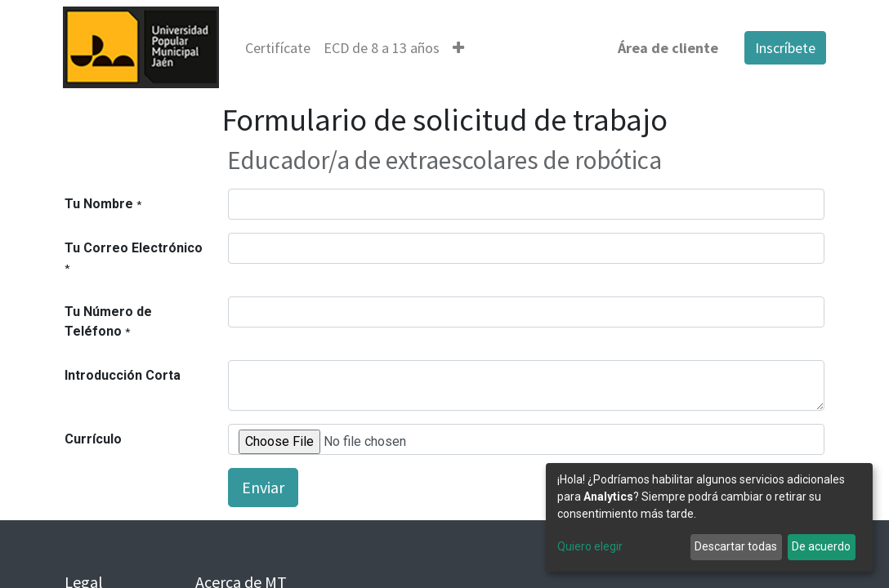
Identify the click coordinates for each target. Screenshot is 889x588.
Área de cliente (666, 48)
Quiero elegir (590, 546)
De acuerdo (821, 546)
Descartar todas (736, 546)
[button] (460, 48)
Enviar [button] (263, 487)
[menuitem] (279, 48)
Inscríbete (784, 48)
